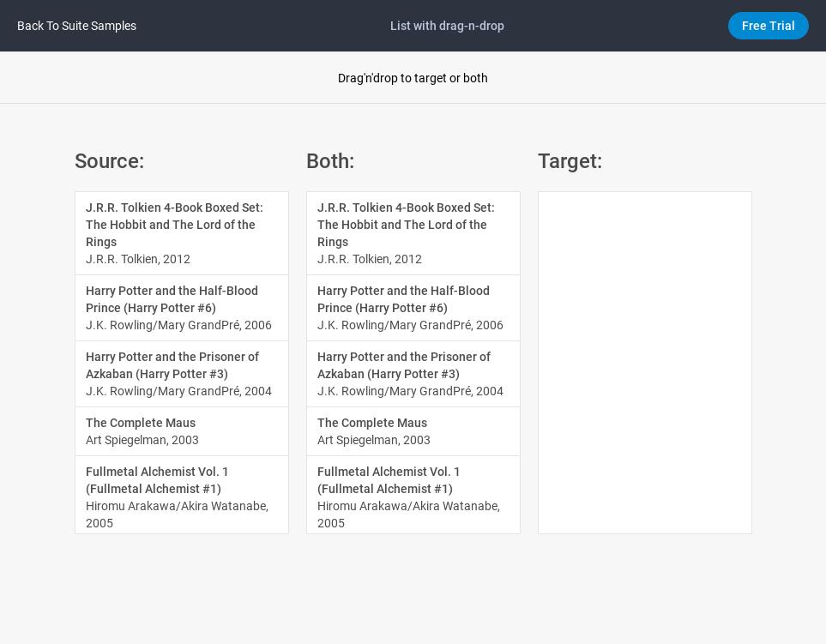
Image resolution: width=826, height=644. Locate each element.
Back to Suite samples (77, 25)
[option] (182, 234)
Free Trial (769, 25)
